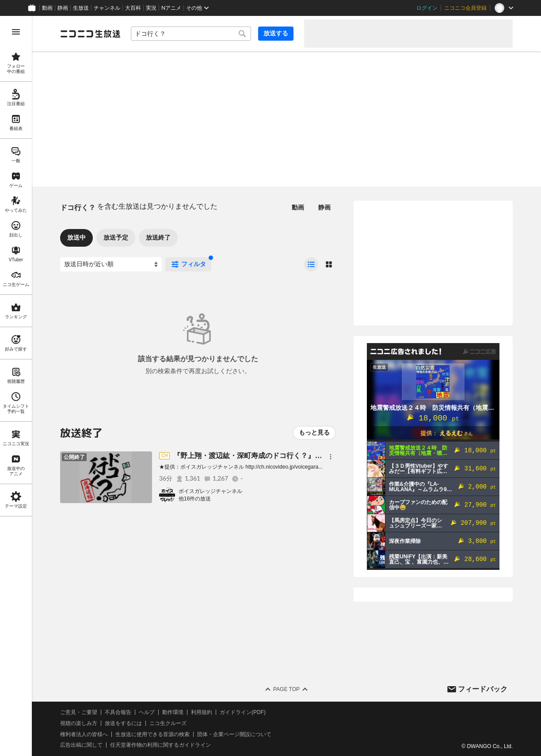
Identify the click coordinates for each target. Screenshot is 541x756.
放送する (276, 33)
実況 (151, 8)
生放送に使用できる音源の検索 (152, 734)
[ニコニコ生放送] (90, 34)
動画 (47, 8)
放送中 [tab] (76, 237)
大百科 (133, 8)
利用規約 (202, 712)
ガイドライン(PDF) (243, 712)
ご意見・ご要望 (79, 712)
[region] (16, 386)
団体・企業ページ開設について (234, 734)
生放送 (81, 8)
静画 (63, 8)
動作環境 (173, 712)
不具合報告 (118, 712)
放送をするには (123, 723)
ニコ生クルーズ (168, 723)
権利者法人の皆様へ (84, 734)
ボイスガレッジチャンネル (210, 491)
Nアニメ (171, 8)
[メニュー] (331, 457)
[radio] (311, 264)
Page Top (286, 689)
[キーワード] (191, 34)
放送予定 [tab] (116, 237)
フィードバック (483, 689)
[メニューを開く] (16, 32)
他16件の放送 (195, 499)
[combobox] (191, 34)
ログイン (427, 8)
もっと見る (314, 432)
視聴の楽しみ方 (79, 723)
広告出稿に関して (81, 745)
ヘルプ (147, 712)
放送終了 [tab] (158, 237)
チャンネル (107, 8)
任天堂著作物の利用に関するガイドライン (160, 745)
